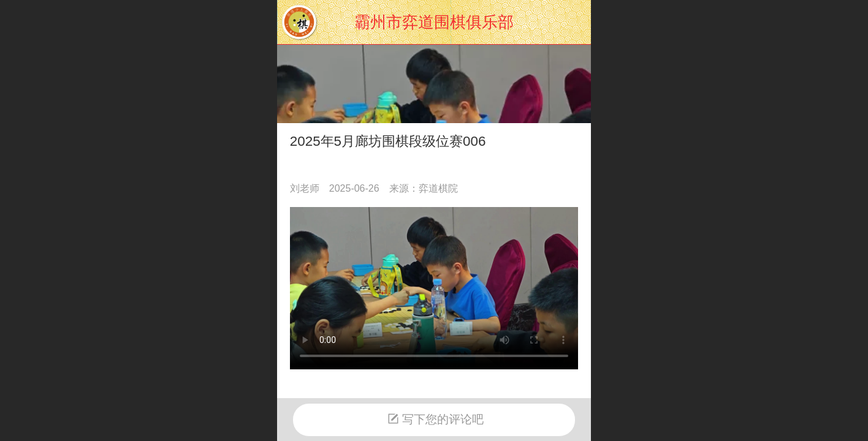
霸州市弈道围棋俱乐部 (434, 22)
